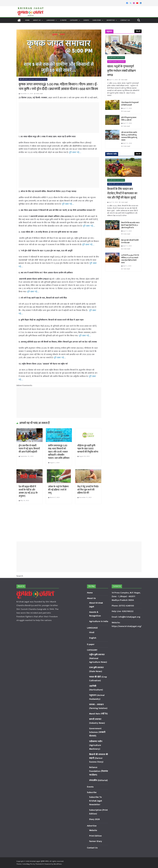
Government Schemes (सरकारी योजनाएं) (97, 732)
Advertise (111, 20)
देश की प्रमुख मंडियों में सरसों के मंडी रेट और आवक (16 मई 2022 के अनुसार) (28, 488)
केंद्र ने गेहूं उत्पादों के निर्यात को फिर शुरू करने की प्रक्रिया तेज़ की (88, 487)
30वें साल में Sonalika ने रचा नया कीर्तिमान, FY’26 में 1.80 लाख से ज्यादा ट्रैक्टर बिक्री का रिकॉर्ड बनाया (130, 259)
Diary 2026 (94, 819)
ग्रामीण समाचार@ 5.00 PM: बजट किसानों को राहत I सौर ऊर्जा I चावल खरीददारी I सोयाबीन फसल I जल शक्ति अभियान (59, 449)
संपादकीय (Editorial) (99, 780)
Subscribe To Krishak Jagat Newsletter (96, 801)
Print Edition (95, 836)
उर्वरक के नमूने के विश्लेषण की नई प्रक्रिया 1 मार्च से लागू (58, 487)
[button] (42, 20)
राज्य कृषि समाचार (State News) (116, 58)
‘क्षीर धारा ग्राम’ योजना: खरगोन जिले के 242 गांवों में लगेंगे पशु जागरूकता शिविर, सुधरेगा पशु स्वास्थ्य (129, 136)
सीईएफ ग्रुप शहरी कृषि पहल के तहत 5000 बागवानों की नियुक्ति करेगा (88, 446)
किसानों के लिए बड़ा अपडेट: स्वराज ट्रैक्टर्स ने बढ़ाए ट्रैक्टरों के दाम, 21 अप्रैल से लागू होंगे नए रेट (130, 225)
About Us (37, 20)
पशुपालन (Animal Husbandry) (116, 62)
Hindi (92, 632)
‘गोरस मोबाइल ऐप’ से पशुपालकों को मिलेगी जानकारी (130, 104)
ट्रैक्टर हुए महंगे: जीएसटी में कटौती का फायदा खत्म (130, 241)
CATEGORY (74, 20)
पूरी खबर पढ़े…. (75, 152)
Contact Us (125, 20)
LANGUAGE (51, 20)
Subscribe (97, 20)
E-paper (63, 20)
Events (86, 20)
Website (93, 830)
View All (138, 31)
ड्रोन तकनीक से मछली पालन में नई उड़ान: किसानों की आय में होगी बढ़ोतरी (29, 446)
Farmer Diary (96, 841)
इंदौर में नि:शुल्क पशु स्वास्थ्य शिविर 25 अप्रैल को (129, 119)
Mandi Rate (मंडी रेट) (99, 714)
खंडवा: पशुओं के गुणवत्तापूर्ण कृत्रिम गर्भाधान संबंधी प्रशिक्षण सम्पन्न (122, 71)
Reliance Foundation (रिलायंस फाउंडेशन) (99, 771)
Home (27, 20)
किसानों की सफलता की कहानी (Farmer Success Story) (99, 758)
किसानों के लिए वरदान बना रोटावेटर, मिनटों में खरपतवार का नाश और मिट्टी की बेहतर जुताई (122, 193)
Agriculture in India (99, 621)
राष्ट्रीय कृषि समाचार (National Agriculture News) (33, 79)
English (93, 638)
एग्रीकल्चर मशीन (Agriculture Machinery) (120, 184)
